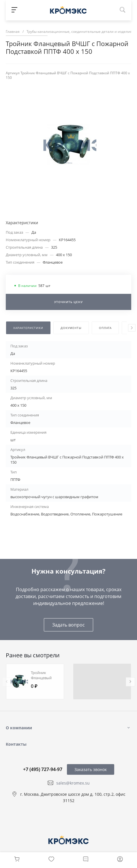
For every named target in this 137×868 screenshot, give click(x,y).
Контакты (16, 744)
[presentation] (132, 328)
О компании (19, 728)
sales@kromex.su (73, 783)
